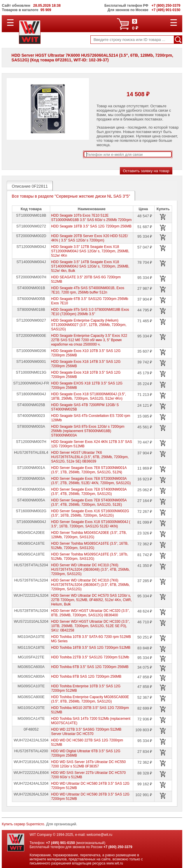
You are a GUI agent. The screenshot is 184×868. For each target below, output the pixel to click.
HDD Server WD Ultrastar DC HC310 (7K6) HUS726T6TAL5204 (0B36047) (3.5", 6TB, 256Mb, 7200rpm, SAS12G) (90, 585)
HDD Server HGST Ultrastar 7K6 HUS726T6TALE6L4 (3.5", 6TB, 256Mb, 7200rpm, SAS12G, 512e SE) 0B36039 (90, 457)
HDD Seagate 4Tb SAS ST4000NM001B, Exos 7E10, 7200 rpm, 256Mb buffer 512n (88, 290)
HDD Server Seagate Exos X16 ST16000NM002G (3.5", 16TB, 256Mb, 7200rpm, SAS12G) (90, 513)
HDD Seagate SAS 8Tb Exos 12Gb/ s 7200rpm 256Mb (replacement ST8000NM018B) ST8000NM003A (88, 431)
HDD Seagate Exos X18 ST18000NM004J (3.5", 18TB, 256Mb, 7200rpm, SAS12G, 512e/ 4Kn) (89, 396)
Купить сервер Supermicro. (23, 824)
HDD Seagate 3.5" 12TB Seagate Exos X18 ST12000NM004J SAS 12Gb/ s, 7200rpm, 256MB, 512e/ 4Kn (90, 251)
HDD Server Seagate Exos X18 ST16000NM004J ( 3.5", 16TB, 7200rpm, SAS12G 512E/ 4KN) (91, 524)
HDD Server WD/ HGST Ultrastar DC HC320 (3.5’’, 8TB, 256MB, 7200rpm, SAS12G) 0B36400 (90, 613)
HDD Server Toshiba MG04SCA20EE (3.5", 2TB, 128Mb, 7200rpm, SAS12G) (89, 535)
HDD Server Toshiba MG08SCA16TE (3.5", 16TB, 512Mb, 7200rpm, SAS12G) (90, 546)
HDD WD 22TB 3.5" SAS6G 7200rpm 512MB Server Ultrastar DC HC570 (86, 732)
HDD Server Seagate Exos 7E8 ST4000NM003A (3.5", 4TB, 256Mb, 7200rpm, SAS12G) (89, 492)
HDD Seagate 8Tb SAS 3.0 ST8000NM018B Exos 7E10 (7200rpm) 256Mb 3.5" (90, 312)
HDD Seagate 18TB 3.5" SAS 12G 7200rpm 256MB (91, 226)
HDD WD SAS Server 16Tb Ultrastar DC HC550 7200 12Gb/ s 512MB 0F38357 (88, 764)
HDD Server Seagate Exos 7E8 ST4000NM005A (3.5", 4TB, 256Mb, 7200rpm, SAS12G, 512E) (89, 502)
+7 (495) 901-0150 (61, 843)
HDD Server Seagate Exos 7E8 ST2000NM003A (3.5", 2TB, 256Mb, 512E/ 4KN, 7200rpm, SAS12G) (91, 481)
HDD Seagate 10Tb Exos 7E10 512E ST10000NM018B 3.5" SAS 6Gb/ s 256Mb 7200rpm (91, 218)
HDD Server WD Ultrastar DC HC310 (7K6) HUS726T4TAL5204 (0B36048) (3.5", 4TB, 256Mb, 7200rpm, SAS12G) (90, 570)
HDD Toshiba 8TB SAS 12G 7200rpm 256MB (86, 677)
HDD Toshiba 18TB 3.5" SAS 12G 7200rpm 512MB (91, 648)
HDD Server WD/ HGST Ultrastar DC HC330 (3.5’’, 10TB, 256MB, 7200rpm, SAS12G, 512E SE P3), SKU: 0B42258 (90, 626)
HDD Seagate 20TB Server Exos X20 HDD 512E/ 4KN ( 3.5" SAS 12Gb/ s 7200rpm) (89, 238)
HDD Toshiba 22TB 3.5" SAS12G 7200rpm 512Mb (90, 657)
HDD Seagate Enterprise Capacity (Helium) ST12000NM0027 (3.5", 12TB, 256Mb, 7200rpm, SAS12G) (89, 325)
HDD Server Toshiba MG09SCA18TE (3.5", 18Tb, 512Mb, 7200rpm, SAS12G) (90, 556)
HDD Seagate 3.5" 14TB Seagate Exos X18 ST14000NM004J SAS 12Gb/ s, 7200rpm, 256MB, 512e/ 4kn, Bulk (90, 266)
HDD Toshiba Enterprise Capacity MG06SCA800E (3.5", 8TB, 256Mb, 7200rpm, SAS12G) (90, 699)
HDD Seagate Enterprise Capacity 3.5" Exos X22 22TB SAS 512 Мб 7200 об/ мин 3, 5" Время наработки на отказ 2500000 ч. (89, 340)
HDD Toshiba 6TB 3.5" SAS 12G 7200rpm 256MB (90, 667)
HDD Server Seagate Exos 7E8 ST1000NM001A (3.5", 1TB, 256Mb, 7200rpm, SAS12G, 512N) (89, 470)
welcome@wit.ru (99, 835)
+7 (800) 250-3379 (118, 847)
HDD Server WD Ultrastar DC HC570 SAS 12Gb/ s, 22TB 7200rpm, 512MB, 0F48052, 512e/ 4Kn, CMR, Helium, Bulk (91, 600)
